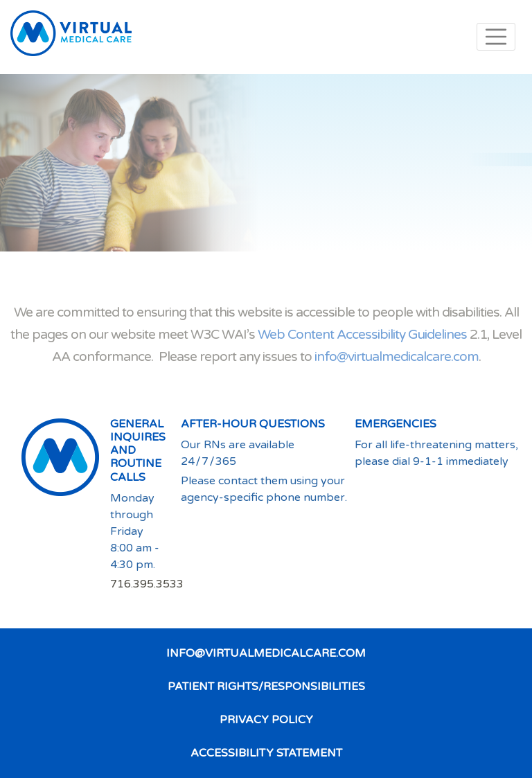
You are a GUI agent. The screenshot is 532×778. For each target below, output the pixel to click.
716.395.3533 (147, 584)
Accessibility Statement (266, 753)
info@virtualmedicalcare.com (397, 356)
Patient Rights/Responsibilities (266, 687)
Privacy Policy (266, 720)
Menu (496, 37)
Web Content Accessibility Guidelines (362, 334)
